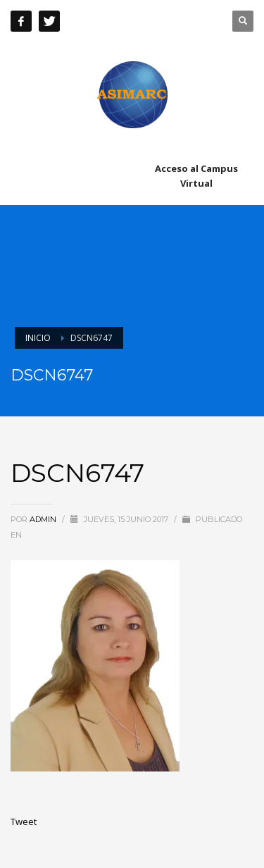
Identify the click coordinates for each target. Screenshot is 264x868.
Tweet (24, 821)
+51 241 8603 (159, 21)
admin (44, 519)
